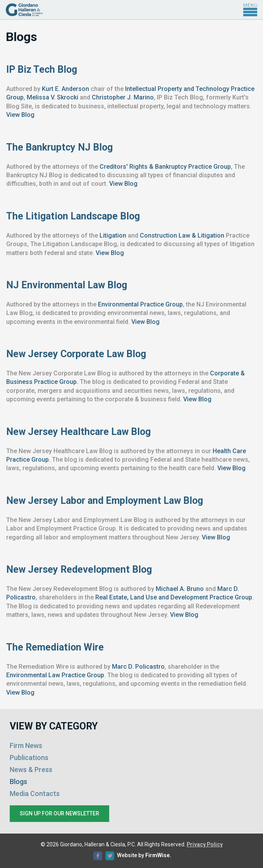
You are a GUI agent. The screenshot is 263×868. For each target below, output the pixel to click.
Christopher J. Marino (123, 97)
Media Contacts (35, 794)
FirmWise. (158, 855)
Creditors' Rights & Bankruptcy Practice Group (165, 167)
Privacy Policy (205, 844)
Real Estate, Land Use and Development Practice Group (174, 597)
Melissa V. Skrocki (52, 97)
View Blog (20, 115)
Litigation (113, 235)
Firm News (26, 746)
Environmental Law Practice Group (55, 675)
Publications (29, 758)
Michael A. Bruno (180, 589)
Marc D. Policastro (138, 667)
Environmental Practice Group (140, 304)
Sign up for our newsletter (59, 813)
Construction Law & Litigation (182, 235)
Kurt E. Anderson (65, 89)
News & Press (31, 770)
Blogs (18, 782)
